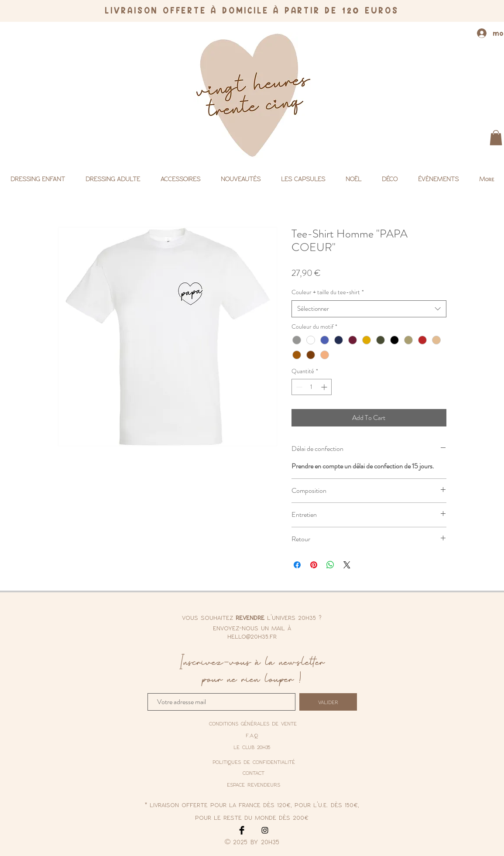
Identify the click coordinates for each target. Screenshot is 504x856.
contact (254, 773)
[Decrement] (298, 387)
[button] (496, 138)
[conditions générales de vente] (253, 723)
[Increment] (325, 387)
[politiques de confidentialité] (254, 762)
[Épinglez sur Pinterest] (314, 565)
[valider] (328, 702)
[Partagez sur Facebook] (297, 565)
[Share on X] (347, 565)
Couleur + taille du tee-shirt (328, 292)
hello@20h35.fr (252, 636)
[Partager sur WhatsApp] (330, 565)
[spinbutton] (312, 387)
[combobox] (369, 309)
